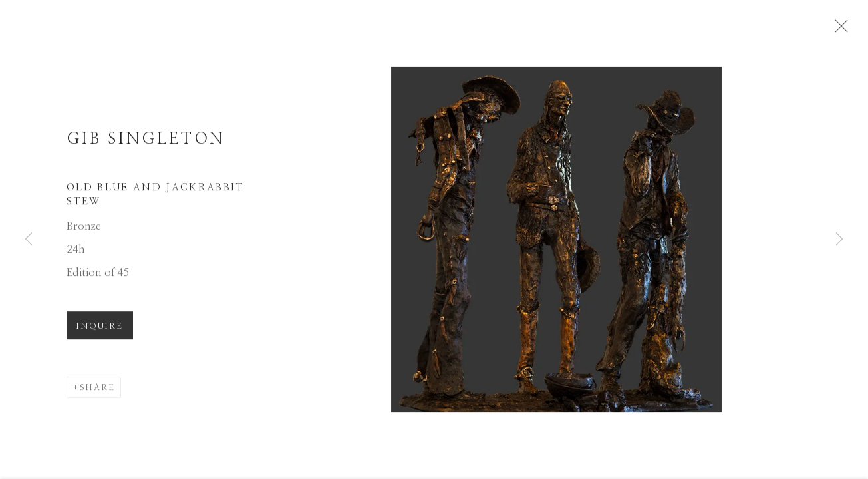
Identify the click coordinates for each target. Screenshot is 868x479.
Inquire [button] (100, 329)
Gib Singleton (146, 142)
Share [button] (97, 391)
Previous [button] (29, 239)
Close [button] (839, 30)
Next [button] (839, 239)
